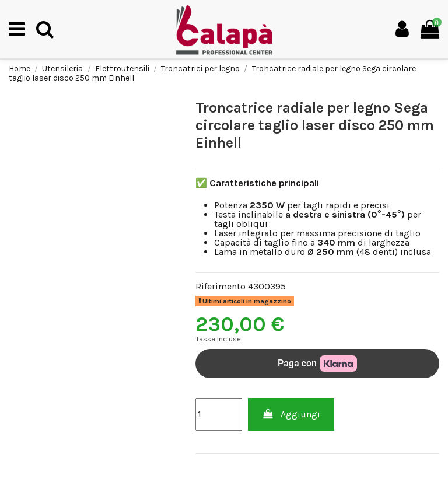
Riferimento (220, 287)
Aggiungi (291, 414)
